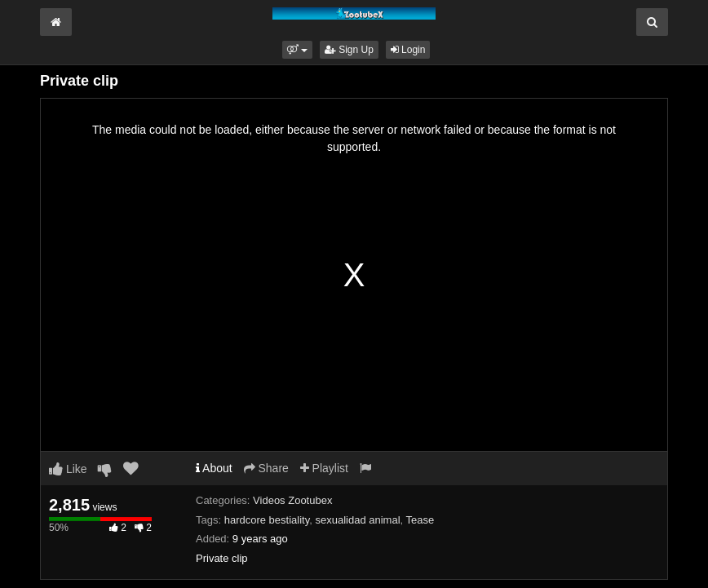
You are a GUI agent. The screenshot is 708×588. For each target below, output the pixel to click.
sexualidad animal (357, 520)
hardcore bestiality (267, 520)
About (214, 468)
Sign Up (349, 50)
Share (266, 468)
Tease (420, 520)
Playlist (324, 468)
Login (408, 50)
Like (68, 469)
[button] (297, 50)
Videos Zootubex (292, 500)
